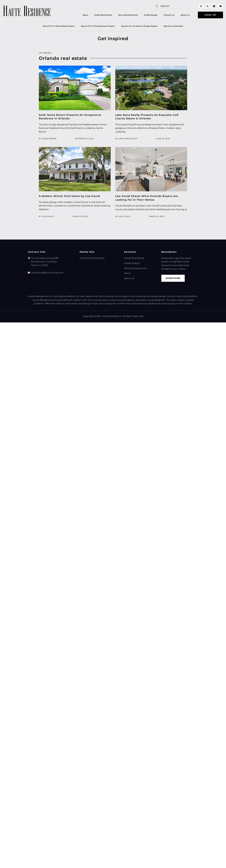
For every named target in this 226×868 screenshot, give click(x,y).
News (85, 15)
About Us (185, 15)
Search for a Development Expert (98, 26)
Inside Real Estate (103, 15)
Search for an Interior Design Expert (139, 26)
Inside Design (150, 15)
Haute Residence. (112, 316)
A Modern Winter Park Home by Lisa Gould (69, 196)
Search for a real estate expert (59, 26)
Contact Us (168, 15)
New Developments (127, 15)
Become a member (174, 26)
